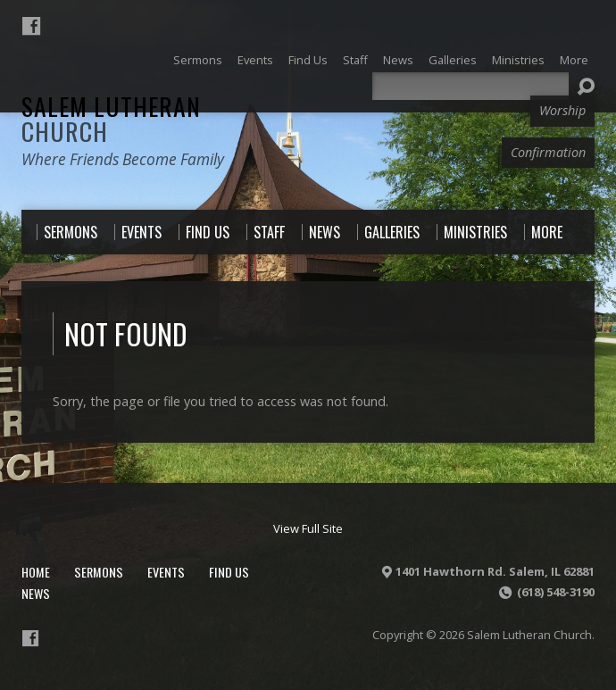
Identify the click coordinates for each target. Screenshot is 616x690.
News (36, 593)
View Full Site (308, 528)
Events (166, 572)
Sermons (99, 572)
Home (36, 572)
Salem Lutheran (111, 118)
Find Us (229, 572)
